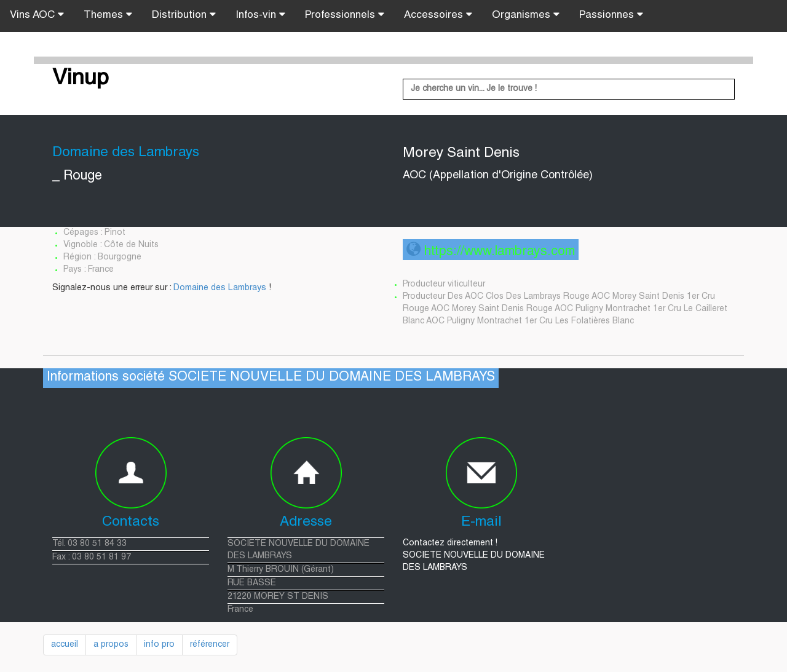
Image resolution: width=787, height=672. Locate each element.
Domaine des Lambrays (220, 288)
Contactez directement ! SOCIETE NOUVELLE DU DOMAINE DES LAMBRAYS (474, 556)
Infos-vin (260, 15)
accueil (65, 645)
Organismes (526, 15)
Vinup (81, 79)
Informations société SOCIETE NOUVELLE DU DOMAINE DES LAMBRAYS (271, 378)
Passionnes (611, 15)
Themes (108, 15)
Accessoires (438, 15)
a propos (111, 645)
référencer (210, 645)
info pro (159, 645)
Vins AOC (37, 15)
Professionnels (345, 15)
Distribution (184, 15)
